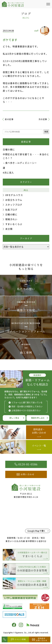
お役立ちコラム (14, 200)
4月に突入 (8, 173)
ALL (26, 190)
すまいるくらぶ (14, 224)
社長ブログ (11, 210)
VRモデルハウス (14, 195)
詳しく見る (14, 418)
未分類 (9, 229)
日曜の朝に (9, 149)
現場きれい (11, 219)
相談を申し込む (38, 418)
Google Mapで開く (37, 531)
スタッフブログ (14, 205)
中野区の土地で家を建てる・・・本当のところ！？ (26, 156)
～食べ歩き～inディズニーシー (20, 163)
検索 (46, 132)
